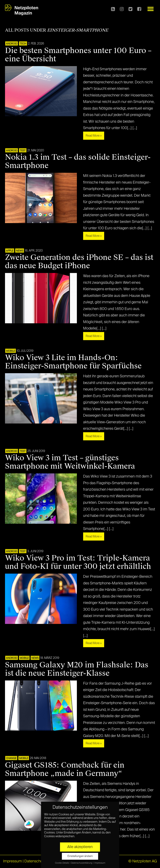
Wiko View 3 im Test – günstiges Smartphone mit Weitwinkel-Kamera (70, 462)
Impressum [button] (100, 863)
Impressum (12, 861)
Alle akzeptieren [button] (80, 847)
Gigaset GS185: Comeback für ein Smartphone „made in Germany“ (65, 769)
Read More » (94, 136)
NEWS (20, 251)
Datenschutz (35, 861)
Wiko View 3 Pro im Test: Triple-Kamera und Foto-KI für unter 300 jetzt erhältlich (78, 562)
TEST (23, 151)
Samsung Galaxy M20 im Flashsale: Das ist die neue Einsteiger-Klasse (77, 669)
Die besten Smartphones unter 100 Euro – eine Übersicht (78, 55)
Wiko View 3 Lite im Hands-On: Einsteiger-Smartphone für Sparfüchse (73, 362)
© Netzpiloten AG (143, 861)
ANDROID (12, 44)
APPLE (10, 251)
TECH (23, 44)
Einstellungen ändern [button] (80, 856)
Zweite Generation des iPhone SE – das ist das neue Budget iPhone (79, 262)
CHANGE (11, 758)
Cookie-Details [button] (62, 863)
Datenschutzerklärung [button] (82, 863)
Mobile (11, 351)
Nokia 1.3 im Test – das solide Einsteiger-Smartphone (78, 161)
